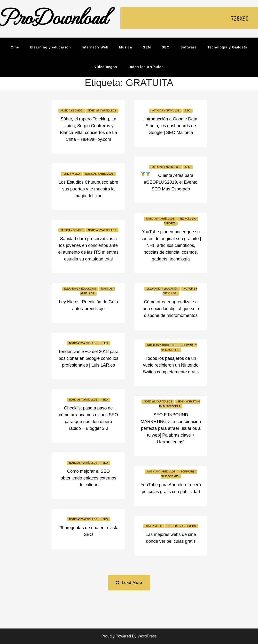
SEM (147, 47)
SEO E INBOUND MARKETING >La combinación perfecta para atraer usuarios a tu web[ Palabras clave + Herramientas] (171, 428)
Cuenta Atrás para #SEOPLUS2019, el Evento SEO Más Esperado (171, 182)
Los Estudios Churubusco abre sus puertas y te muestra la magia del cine (88, 189)
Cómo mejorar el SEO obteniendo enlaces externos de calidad (88, 478)
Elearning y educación (50, 47)
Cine (15, 47)
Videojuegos (106, 67)
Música (126, 47)
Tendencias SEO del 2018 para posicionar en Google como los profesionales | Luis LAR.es (88, 358)
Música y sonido (72, 111)
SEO (166, 47)
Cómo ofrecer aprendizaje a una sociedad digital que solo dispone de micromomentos (171, 309)
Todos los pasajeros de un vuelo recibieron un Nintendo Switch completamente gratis (171, 365)
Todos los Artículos (146, 67)
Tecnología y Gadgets (227, 47)
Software (189, 47)
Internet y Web (95, 47)
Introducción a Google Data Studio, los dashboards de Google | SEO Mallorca (171, 126)
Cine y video (72, 174)
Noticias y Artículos (102, 111)
